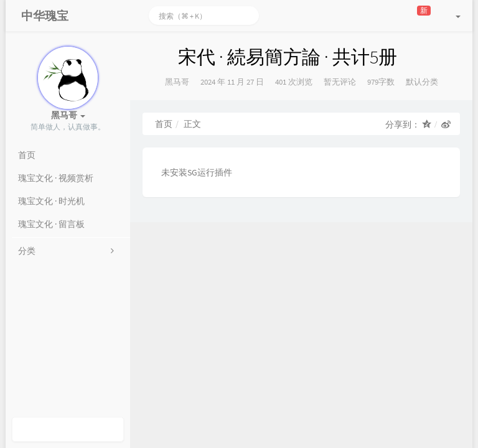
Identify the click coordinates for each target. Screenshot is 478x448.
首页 (164, 124)
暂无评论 (340, 82)
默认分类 (422, 82)
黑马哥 (177, 82)
